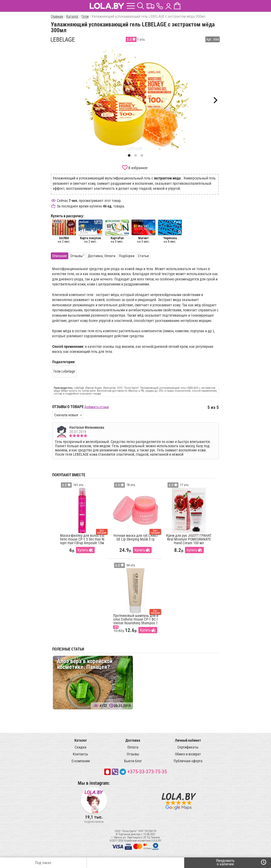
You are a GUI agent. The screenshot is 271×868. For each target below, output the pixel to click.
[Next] (215, 100)
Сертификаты (188, 747)
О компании (81, 761)
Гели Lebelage (64, 371)
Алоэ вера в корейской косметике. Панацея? (85, 664)
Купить (83, 550)
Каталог (81, 740)
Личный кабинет (188, 740)
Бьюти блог (133, 761)
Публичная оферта (188, 761)
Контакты (80, 754)
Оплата (133, 747)
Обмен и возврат (188, 754)
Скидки (80, 747)
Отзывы (133, 754)
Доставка (133, 740)
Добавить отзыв (97, 407)
